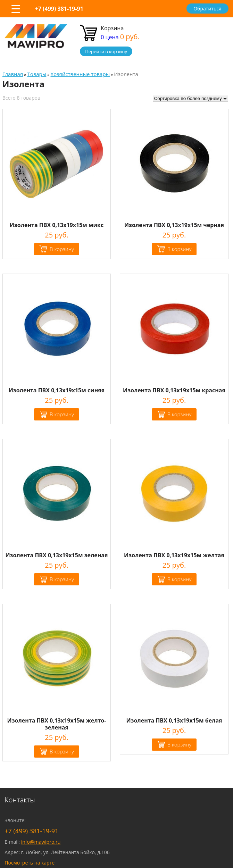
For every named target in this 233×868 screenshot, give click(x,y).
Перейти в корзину (106, 51)
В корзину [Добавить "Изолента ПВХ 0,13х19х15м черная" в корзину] (180, 249)
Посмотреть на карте (30, 863)
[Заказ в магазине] (190, 99)
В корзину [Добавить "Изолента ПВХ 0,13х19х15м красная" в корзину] (180, 414)
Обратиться (207, 9)
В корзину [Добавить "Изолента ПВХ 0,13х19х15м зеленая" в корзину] (62, 579)
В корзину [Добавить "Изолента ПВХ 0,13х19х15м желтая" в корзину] (180, 579)
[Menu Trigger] (16, 9)
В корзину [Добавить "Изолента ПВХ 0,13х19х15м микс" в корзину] (62, 249)
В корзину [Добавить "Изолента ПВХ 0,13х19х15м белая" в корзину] (180, 744)
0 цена (120, 37)
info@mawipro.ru (41, 842)
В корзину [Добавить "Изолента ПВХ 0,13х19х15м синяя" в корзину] (62, 414)
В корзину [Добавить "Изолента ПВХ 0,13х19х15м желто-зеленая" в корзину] (62, 751)
